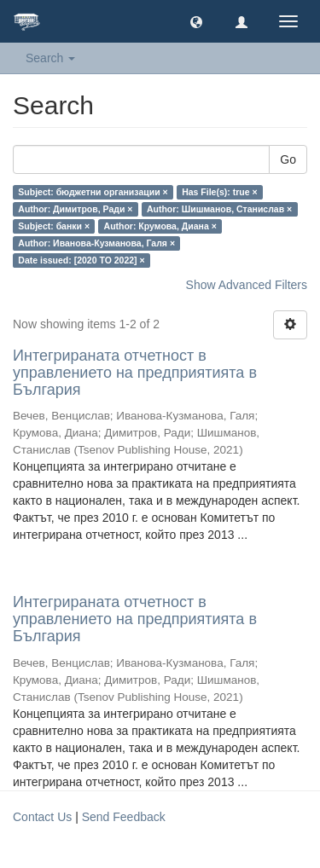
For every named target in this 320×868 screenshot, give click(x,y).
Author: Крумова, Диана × (160, 226)
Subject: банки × (54, 226)
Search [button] (50, 58)
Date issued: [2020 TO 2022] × (81, 260)
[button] (196, 21)
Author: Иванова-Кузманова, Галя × (96, 243)
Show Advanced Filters (247, 285)
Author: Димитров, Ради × (75, 209)
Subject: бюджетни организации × (93, 192)
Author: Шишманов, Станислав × (219, 209)
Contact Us (42, 817)
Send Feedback (124, 817)
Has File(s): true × (219, 192)
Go (288, 159)
